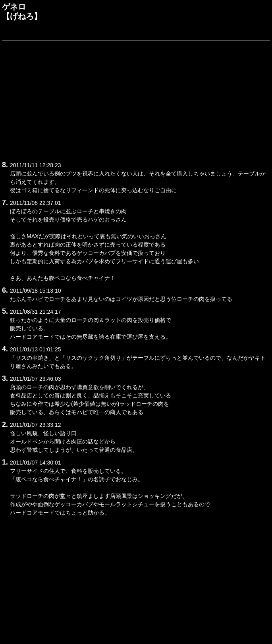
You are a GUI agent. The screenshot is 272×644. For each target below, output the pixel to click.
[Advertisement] (136, 100)
